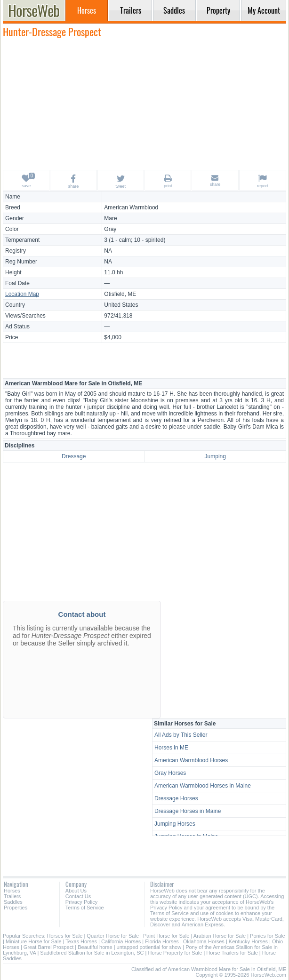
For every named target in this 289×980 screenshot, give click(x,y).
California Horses (121, 941)
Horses (12, 891)
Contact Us (78, 896)
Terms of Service (85, 908)
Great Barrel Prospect (48, 947)
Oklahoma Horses (204, 941)
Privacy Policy (81, 902)
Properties (16, 908)
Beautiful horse (95, 947)
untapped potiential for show (149, 947)
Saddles (13, 902)
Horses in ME (171, 748)
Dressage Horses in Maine (188, 811)
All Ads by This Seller (181, 735)
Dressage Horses (176, 798)
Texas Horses (81, 941)
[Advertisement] (144, 104)
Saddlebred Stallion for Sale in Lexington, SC (92, 953)
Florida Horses (162, 941)
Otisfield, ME (120, 294)
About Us (76, 891)
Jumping (215, 456)
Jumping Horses (175, 824)
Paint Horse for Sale (166, 936)
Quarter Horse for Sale (113, 936)
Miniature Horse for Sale (34, 941)
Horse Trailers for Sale (232, 953)
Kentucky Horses (248, 941)
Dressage (74, 456)
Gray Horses (170, 773)
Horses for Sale (65, 936)
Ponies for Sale (268, 936)
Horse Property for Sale (175, 953)
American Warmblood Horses (191, 760)
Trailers (12, 896)
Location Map (22, 294)
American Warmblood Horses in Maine (203, 786)
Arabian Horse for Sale (220, 936)
